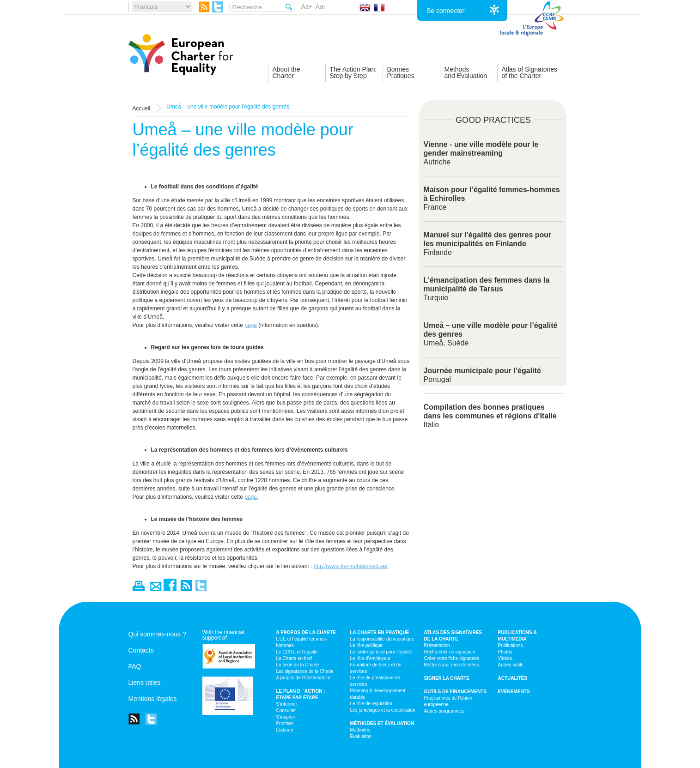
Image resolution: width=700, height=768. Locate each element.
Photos (505, 652)
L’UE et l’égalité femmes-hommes (302, 642)
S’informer (287, 704)
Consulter (286, 711)
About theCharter (286, 73)
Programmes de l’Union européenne (448, 701)
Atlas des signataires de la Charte (453, 636)
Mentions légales (153, 699)
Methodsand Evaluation (466, 73)
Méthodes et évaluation (382, 723)
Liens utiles (145, 683)
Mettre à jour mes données (452, 665)
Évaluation (361, 736)
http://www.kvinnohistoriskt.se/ (351, 566)
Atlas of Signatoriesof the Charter (530, 73)
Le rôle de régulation (371, 704)
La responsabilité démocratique (382, 639)
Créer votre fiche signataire (452, 658)
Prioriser (285, 723)
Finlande (488, 244)
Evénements (514, 692)
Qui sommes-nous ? (157, 634)
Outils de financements (456, 692)
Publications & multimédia (517, 636)
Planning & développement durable (378, 694)
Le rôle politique (367, 645)
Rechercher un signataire (450, 652)
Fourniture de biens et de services (376, 668)
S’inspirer (286, 717)
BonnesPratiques (401, 73)
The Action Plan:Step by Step (353, 73)
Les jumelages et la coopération (383, 710)
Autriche (481, 153)
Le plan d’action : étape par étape (301, 694)
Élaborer (285, 730)
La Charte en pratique (380, 632)
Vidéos (505, 658)
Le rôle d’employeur (371, 658)
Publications (511, 645)
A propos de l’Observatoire (304, 678)
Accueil (142, 109)
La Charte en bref (294, 658)
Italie (490, 416)
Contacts (141, 650)
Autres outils (511, 665)
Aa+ (307, 6)
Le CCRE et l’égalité (297, 652)
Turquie (487, 289)
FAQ (135, 666)
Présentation (437, 645)
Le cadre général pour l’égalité (381, 652)
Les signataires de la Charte (305, 671)
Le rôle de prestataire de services (375, 681)
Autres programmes (444, 711)
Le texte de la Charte (298, 665)
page (251, 325)
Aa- (321, 6)
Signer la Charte (447, 678)
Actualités (513, 678)
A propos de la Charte (306, 632)
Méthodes (360, 730)
